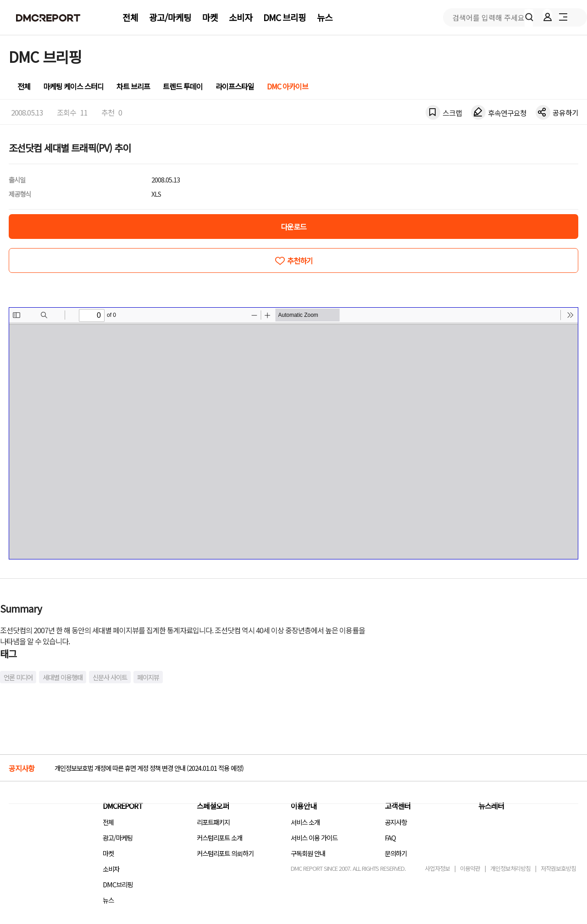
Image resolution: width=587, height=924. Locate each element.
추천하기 (300, 260)
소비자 (241, 17)
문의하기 (396, 853)
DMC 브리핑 (285, 17)
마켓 (210, 17)
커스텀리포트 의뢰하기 (225, 853)
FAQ (390, 838)
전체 (130, 17)
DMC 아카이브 (288, 86)
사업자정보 (437, 868)
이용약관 (470, 868)
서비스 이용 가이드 (314, 838)
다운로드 (293, 227)
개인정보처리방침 (510, 868)
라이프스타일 (235, 86)
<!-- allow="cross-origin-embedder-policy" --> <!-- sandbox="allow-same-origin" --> (293, 433)
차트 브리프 (133, 86)
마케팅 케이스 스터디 (73, 86)
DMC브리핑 (118, 884)
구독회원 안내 (308, 853)
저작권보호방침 (558, 868)
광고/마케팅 (170, 17)
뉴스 (325, 17)
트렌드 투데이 (183, 86)
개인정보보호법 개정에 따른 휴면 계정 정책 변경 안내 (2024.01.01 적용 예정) (149, 768)
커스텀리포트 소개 (219, 838)
